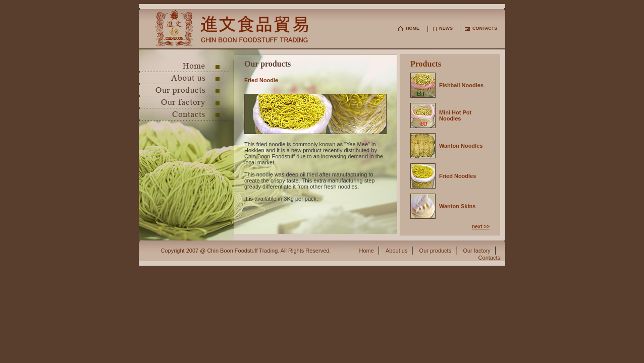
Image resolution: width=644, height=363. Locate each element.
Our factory (476, 251)
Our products (436, 251)
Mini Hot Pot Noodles (455, 115)
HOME (413, 28)
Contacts (489, 258)
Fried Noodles (458, 176)
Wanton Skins (457, 206)
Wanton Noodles (461, 146)
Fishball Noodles (461, 85)
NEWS (446, 28)
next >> (481, 227)
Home (366, 251)
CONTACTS (485, 28)
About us (396, 251)
